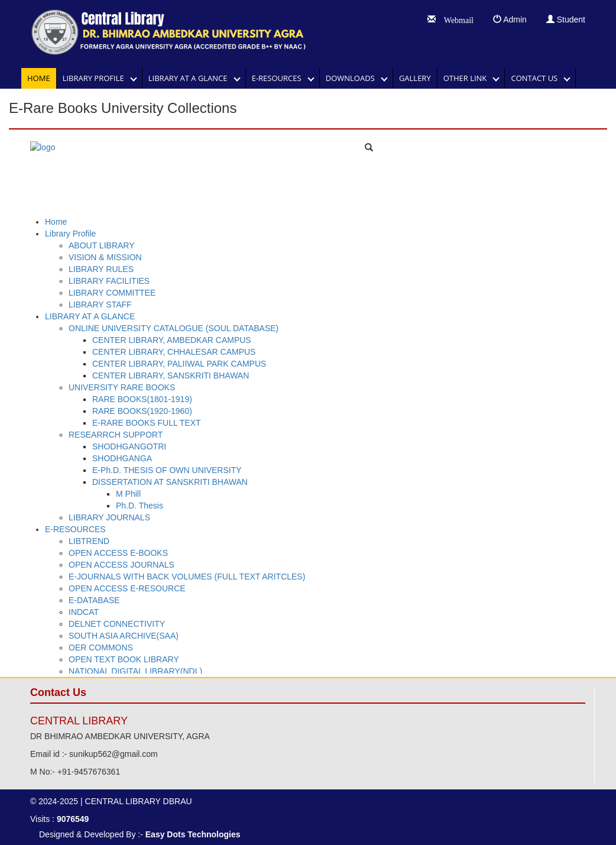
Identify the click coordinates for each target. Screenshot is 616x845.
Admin (510, 20)
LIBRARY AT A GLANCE (191, 78)
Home (39, 78)
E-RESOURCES (280, 78)
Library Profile (96, 78)
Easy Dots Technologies (193, 834)
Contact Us (537, 78)
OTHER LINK (468, 78)
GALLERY (415, 78)
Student (566, 20)
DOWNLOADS (353, 78)
